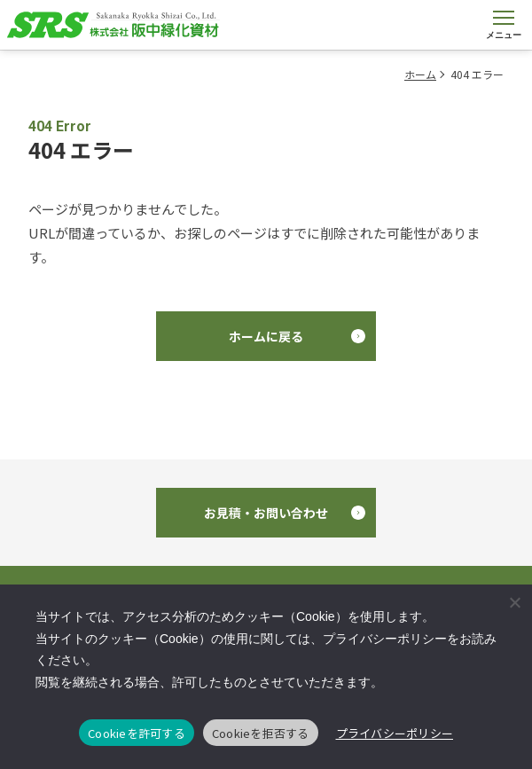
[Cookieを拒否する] (514, 602)
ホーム (420, 74)
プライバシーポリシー (395, 733)
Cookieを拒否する (261, 733)
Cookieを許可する (137, 733)
